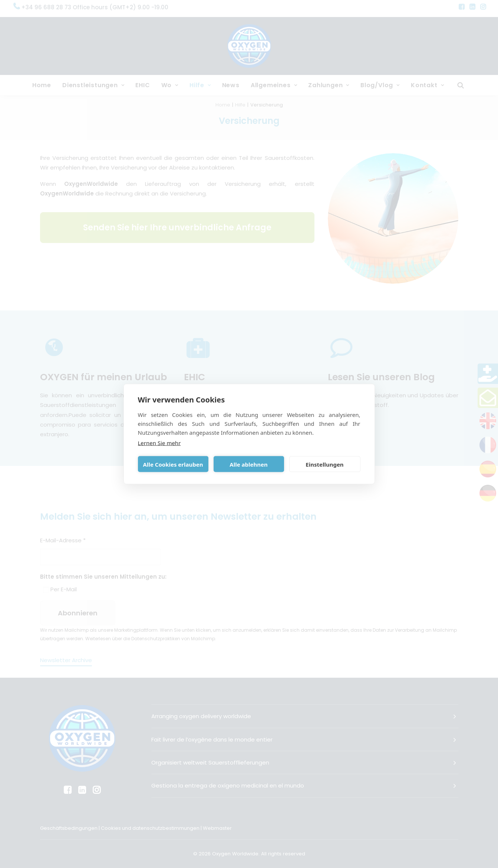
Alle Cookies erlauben (173, 464)
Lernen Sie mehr (159, 443)
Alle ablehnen (248, 464)
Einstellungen (324, 464)
